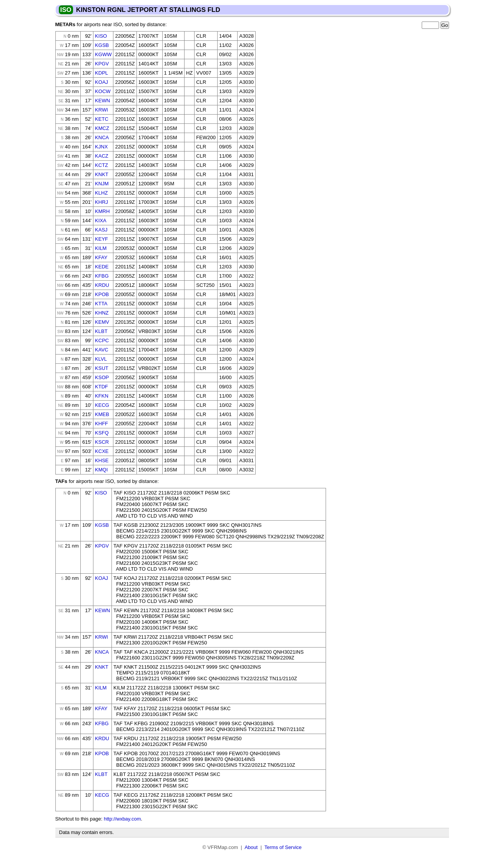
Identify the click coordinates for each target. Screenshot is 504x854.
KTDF (101, 387)
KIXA (101, 221)
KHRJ (101, 202)
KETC (102, 119)
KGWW (103, 54)
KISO (101, 36)
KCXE (102, 451)
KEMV (102, 322)
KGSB (102, 45)
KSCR (102, 442)
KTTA (101, 304)
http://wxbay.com (122, 819)
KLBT (101, 331)
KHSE (102, 460)
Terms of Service (283, 847)
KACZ (102, 156)
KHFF (101, 424)
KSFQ (102, 433)
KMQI (101, 470)
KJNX (101, 147)
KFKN (102, 396)
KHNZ (102, 313)
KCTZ (101, 165)
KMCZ (102, 128)
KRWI (101, 110)
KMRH (102, 211)
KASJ (101, 230)
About (251, 847)
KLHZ (101, 193)
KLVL (101, 359)
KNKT (102, 174)
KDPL (101, 73)
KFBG (102, 276)
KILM (101, 248)
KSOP (102, 377)
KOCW (103, 91)
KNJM (102, 184)
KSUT (102, 368)
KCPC (102, 340)
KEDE (102, 267)
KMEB (102, 414)
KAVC (101, 350)
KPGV (102, 64)
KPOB (102, 294)
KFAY (101, 257)
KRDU (102, 285)
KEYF (101, 239)
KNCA (102, 137)
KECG (102, 405)
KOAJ (101, 82)
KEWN (102, 101)
